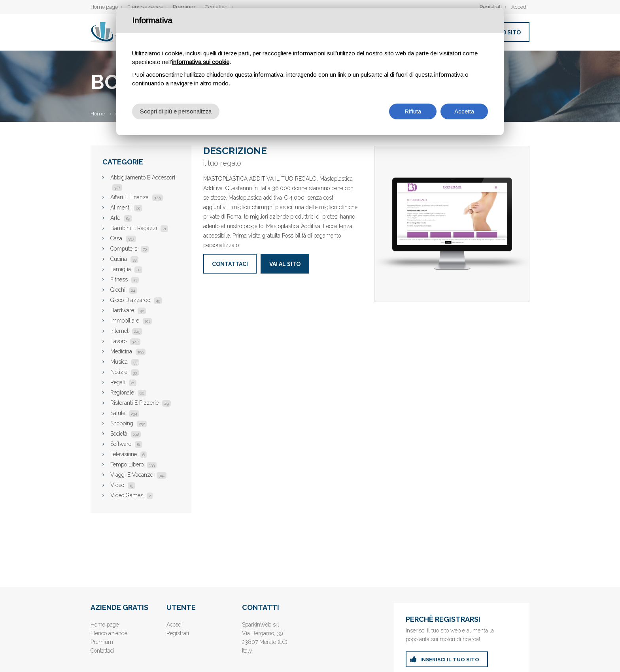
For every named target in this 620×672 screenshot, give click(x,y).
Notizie (125, 372)
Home (98, 114)
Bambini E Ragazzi (139, 228)
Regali (123, 382)
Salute (125, 413)
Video (123, 485)
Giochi (124, 290)
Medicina (128, 351)
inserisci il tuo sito (450, 660)
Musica (125, 362)
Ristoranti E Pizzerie (141, 403)
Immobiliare (131, 321)
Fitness (125, 279)
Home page (104, 7)
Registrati (491, 7)
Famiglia (126, 269)
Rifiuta (413, 111)
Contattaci (217, 7)
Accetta (464, 111)
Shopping (129, 423)
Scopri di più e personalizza (176, 111)
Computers (129, 249)
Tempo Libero (133, 464)
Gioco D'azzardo (136, 300)
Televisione (129, 454)
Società (126, 434)
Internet (126, 331)
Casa (123, 238)
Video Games (131, 495)
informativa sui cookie (201, 62)
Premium (184, 7)
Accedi (519, 7)
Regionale (128, 393)
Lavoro (125, 341)
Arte (121, 218)
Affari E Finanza (137, 197)
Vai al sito (285, 264)
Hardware (128, 310)
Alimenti (126, 208)
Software (126, 444)
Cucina (124, 259)
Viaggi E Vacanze (138, 475)
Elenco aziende (145, 7)
